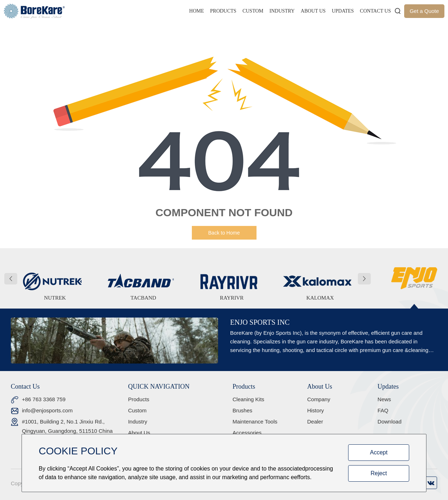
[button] (11, 279)
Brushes (242, 410)
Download (390, 422)
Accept (379, 452)
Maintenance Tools (255, 422)
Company (319, 399)
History (316, 410)
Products (223, 11)
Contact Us (375, 11)
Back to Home (224, 233)
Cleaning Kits (248, 399)
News (384, 399)
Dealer (315, 422)
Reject (379, 473)
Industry (282, 11)
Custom (253, 11)
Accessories (247, 433)
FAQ (383, 410)
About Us (313, 11)
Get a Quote (424, 11)
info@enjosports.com (47, 410)
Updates (343, 11)
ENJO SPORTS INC (260, 322)
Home (197, 11)
